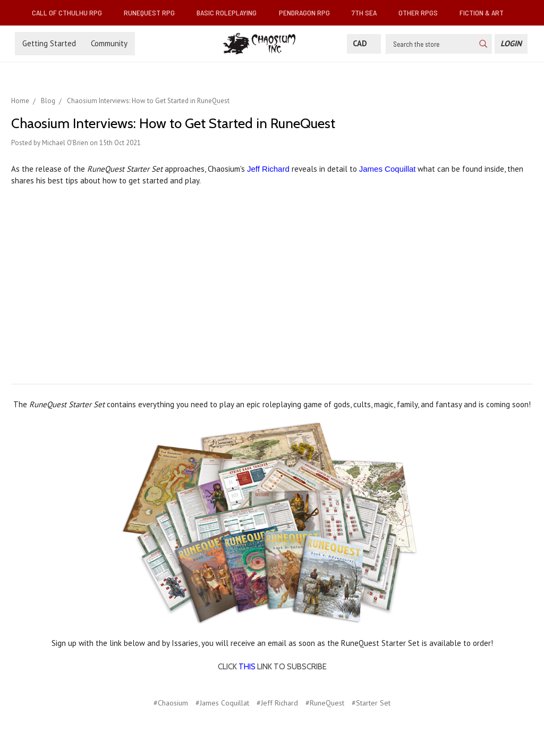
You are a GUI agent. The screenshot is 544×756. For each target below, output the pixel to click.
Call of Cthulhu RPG (71, 12)
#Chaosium (171, 703)
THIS (247, 667)
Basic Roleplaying (231, 12)
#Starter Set (371, 703)
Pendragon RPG (309, 12)
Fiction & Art (486, 12)
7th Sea (368, 12)
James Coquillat (388, 169)
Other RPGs (422, 12)
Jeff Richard (268, 169)
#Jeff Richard (277, 703)
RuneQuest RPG (154, 12)
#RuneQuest (325, 703)
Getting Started (49, 43)
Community (109, 43)
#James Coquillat (222, 703)
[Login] (511, 44)
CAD (364, 43)
